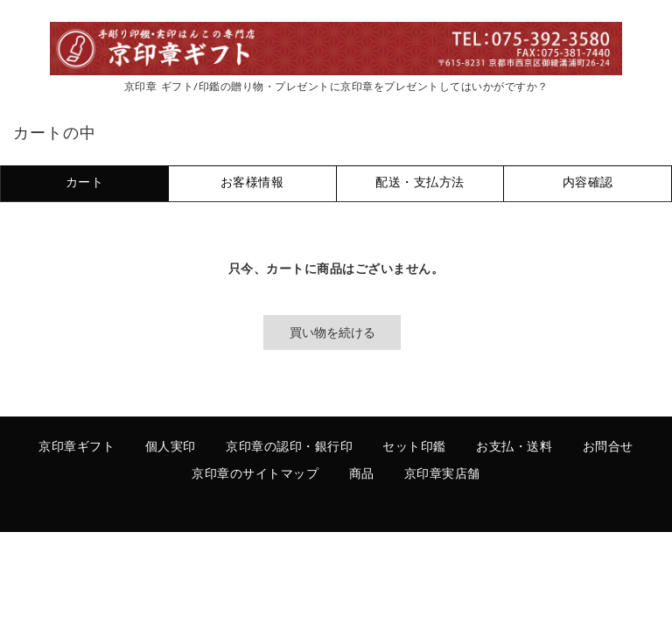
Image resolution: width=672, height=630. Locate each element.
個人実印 (171, 448)
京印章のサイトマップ (255, 475)
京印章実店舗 (442, 475)
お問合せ (608, 448)
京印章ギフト (77, 448)
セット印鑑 (414, 448)
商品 (362, 475)
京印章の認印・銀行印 (289, 448)
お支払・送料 (514, 448)
